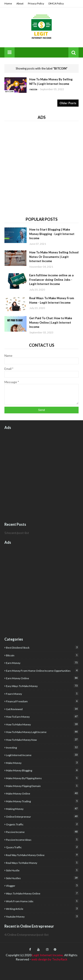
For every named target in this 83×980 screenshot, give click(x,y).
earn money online (42, 678)
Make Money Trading (42, 801)
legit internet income (42, 755)
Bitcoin (42, 655)
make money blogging (42, 770)
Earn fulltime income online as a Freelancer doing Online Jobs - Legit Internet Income (51, 280)
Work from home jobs (42, 901)
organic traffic (42, 824)
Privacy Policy (36, 3)
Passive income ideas (42, 840)
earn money (42, 663)
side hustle (42, 870)
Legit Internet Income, (48, 955)
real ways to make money (42, 863)
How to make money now (42, 740)
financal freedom (42, 701)
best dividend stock (42, 647)
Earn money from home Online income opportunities (42, 670)
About (20, 3)
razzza (33, 89)
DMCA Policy (56, 3)
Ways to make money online (42, 893)
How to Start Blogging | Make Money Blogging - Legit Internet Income (52, 234)
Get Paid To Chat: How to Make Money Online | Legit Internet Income (51, 322)
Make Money (42, 763)
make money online (42, 793)
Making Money (42, 809)
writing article (42, 909)
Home (8, 3)
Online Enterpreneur (42, 816)
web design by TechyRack (49, 959)
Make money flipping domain (42, 786)
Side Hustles (42, 878)
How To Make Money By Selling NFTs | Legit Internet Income (51, 82)
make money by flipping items (42, 778)
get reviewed (42, 709)
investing (42, 747)
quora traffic (42, 847)
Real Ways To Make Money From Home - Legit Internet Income (52, 300)
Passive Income (42, 832)
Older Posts (68, 103)
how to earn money (42, 716)
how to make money (42, 724)
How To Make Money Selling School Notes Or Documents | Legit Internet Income (54, 257)
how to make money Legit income (42, 732)
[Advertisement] (41, 167)
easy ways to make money (42, 686)
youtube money (42, 916)
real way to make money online (42, 855)
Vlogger (42, 885)
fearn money (42, 694)
